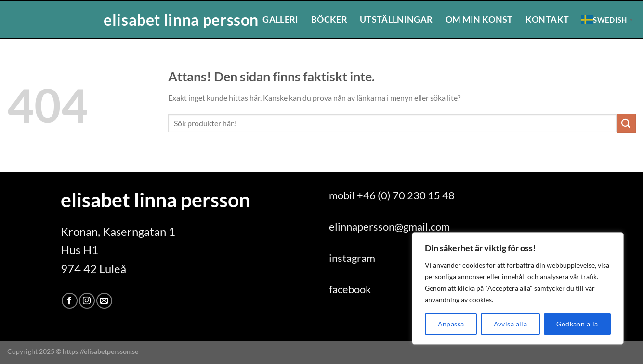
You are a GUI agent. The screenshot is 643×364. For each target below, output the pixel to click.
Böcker (329, 19)
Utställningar (396, 19)
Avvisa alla (511, 324)
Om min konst (479, 19)
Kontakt (547, 19)
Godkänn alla (577, 324)
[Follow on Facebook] (70, 301)
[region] (518, 288)
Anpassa (451, 324)
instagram (352, 258)
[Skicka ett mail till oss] (104, 301)
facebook (350, 289)
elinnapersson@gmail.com (389, 227)
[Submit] (626, 123)
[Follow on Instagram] (87, 301)
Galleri (280, 19)
